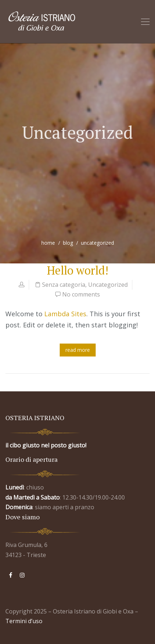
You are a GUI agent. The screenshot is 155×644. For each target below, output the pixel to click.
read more (78, 350)
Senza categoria (64, 285)
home (48, 243)
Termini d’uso (24, 621)
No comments (81, 294)
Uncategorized (108, 285)
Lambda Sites (65, 314)
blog (68, 243)
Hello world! (77, 270)
